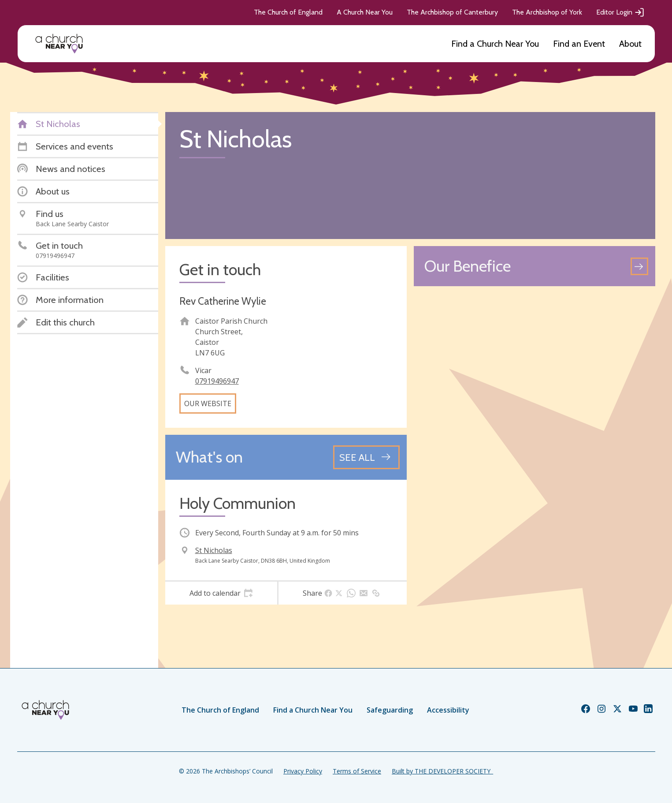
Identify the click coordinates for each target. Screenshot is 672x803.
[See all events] (366, 457)
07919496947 (217, 381)
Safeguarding (390, 710)
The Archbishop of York (547, 12)
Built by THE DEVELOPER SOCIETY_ (442, 771)
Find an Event (579, 44)
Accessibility (448, 710)
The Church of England (288, 12)
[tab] (221, 593)
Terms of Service (357, 771)
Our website (208, 403)
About (630, 44)
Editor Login (620, 12)
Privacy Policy (303, 771)
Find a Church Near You (495, 44)
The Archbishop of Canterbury (452, 12)
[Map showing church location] (535, 414)
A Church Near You (365, 12)
